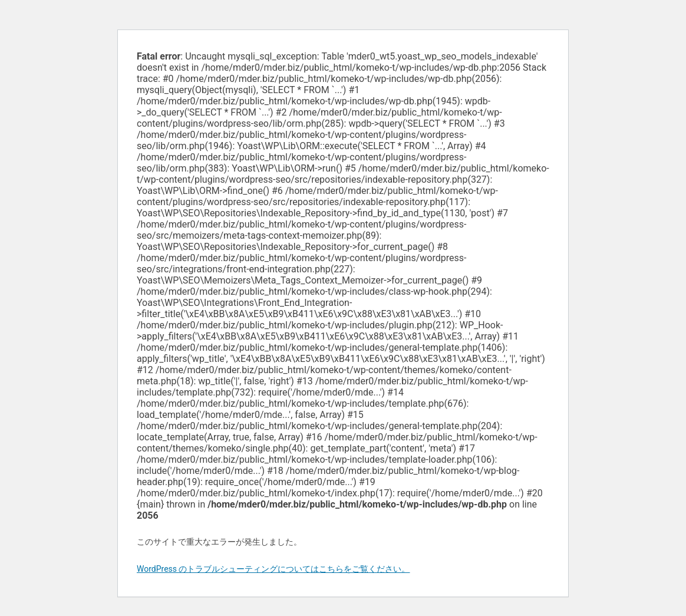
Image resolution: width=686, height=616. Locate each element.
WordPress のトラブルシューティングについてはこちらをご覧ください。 (273, 569)
